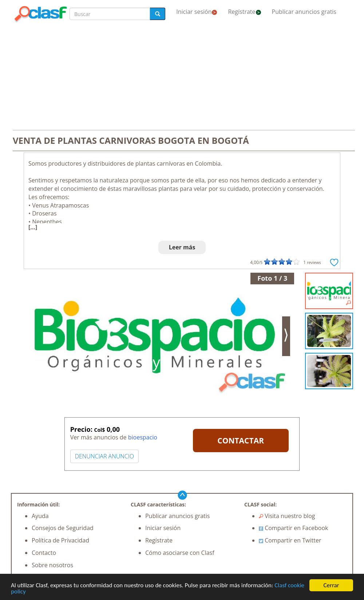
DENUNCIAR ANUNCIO (104, 456)
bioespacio (143, 437)
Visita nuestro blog (287, 516)
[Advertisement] (182, 77)
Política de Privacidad (60, 540)
